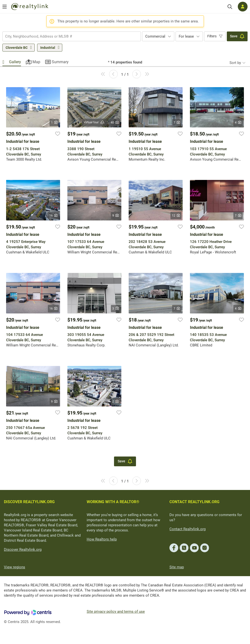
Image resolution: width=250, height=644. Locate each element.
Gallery (15, 62)
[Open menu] (5, 7)
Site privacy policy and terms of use (116, 612)
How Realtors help (102, 539)
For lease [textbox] (186, 36)
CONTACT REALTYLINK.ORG (194, 502)
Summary (60, 62)
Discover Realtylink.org (23, 550)
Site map (177, 567)
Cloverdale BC (17, 48)
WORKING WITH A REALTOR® (113, 502)
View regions (15, 567)
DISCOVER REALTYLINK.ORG (29, 502)
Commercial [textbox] (155, 36)
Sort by (235, 63)
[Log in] (243, 7)
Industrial (48, 48)
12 (176, 216)
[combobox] (72, 36)
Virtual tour (94, 122)
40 (115, 123)
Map (36, 62)
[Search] (230, 7)
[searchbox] (69, 36)
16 (53, 216)
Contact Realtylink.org (187, 529)
